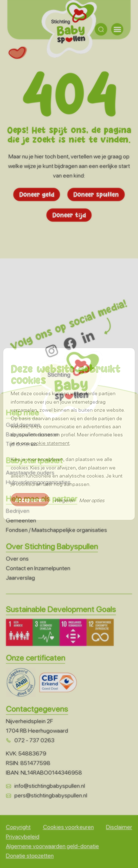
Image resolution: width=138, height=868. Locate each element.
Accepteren (30, 500)
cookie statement (50, 443)
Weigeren (64, 500)
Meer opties (92, 500)
